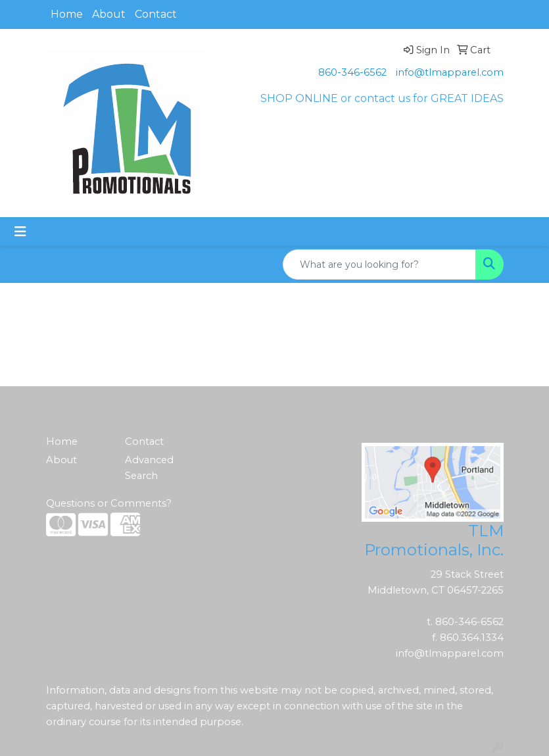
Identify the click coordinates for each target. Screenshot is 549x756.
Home (67, 14)
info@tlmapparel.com (450, 72)
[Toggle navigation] (20, 232)
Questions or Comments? (109, 503)
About (109, 14)
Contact (156, 14)
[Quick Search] (379, 265)
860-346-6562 (352, 72)
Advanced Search (149, 468)
